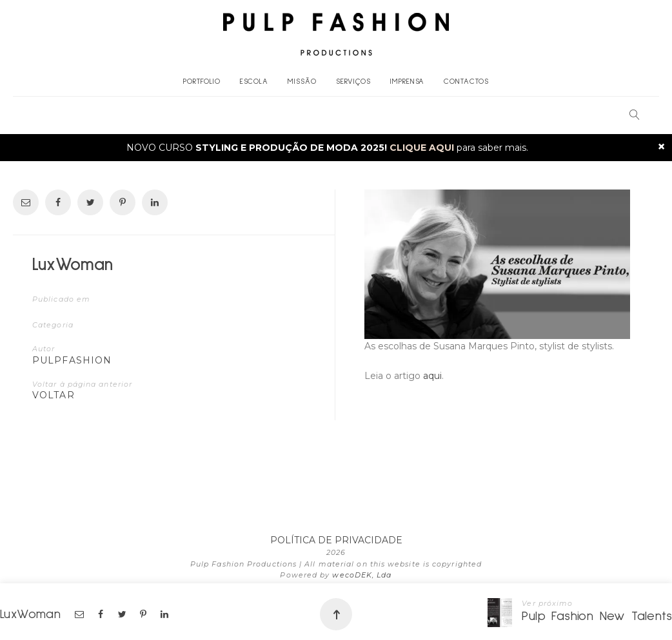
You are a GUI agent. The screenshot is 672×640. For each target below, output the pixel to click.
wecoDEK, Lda (362, 575)
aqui (432, 376)
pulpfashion (72, 360)
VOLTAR (54, 395)
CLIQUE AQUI (422, 148)
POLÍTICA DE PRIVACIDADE (336, 540)
